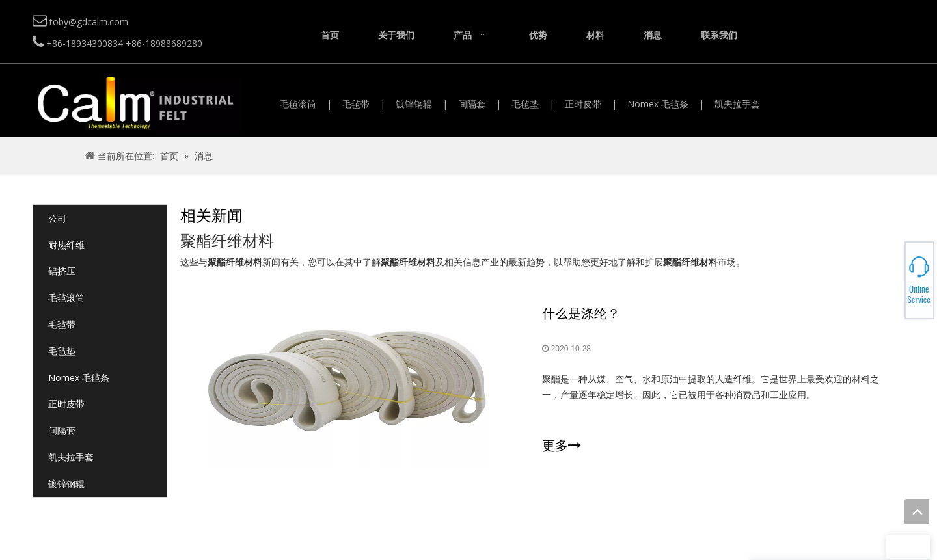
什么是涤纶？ (581, 313)
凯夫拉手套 (737, 104)
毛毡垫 (525, 104)
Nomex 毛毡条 (658, 104)
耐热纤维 (66, 245)
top (917, 511)
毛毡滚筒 (298, 104)
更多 (562, 446)
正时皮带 (583, 104)
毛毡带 (356, 104)
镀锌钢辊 (414, 104)
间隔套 (472, 104)
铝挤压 (62, 271)
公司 (57, 218)
